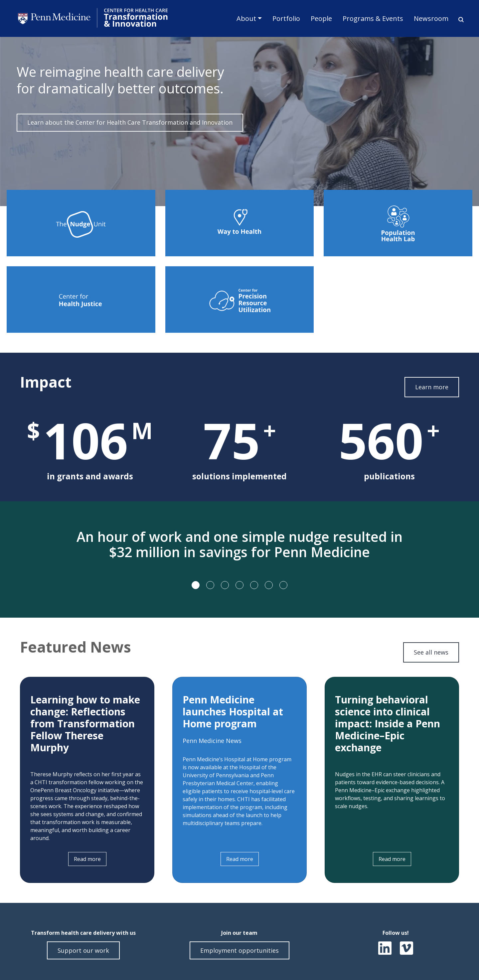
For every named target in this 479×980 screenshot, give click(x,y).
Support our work (83, 950)
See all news (431, 652)
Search (459, 19)
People (321, 18)
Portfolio (286, 18)
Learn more (432, 387)
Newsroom (431, 18)
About (246, 18)
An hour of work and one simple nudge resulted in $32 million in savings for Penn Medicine (239, 545)
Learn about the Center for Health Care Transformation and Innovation (130, 122)
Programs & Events (373, 18)
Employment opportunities (239, 950)
